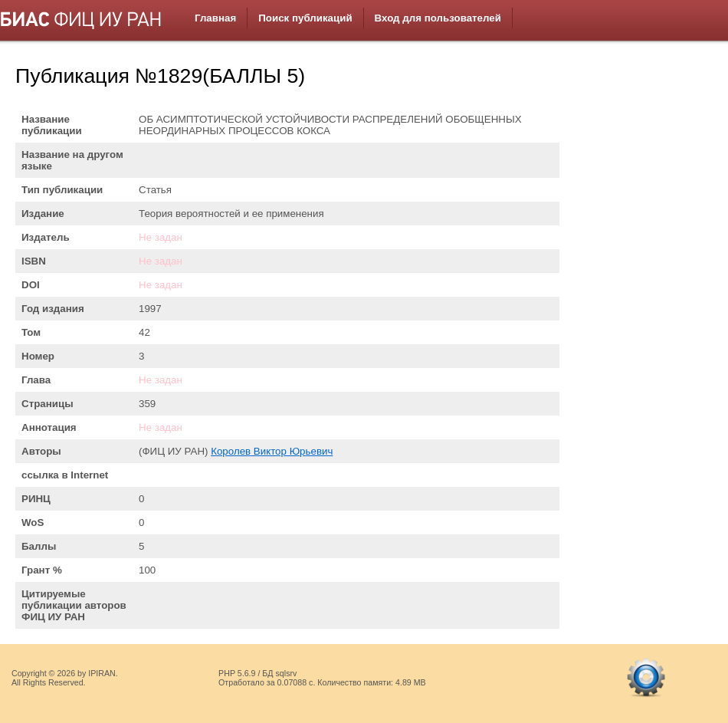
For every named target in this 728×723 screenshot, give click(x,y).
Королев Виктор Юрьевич (272, 451)
